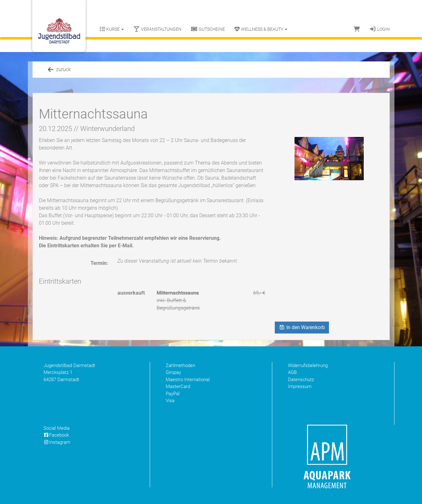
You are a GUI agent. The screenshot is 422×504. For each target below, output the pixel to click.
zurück (59, 69)
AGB (292, 372)
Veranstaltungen (157, 29)
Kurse (112, 29)
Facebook (56, 435)
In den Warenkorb (302, 327)
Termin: (99, 263)
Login (380, 29)
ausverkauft (131, 293)
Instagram (57, 442)
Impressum (300, 386)
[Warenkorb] (357, 29)
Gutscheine (208, 29)
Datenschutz (301, 380)
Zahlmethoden (180, 365)
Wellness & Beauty (261, 29)
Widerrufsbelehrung (308, 365)
